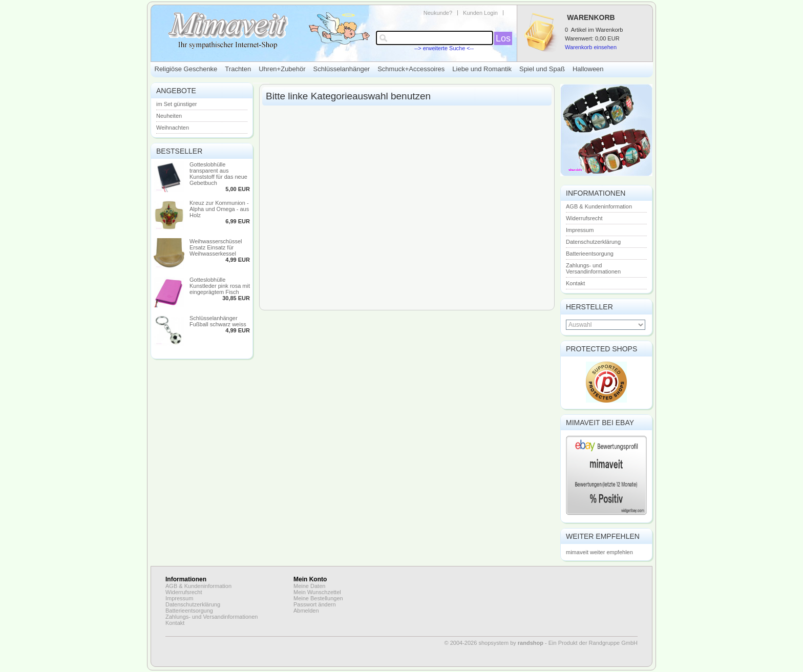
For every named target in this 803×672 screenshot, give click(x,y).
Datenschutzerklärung (593, 242)
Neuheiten (169, 116)
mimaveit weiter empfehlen (599, 552)
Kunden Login (480, 13)
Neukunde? (438, 13)
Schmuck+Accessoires (411, 69)
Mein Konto (310, 579)
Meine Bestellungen (318, 598)
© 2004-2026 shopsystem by (494, 643)
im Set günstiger (176, 104)
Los (503, 38)
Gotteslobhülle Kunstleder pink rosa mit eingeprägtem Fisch (220, 286)
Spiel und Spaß (542, 69)
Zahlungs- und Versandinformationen (593, 268)
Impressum (580, 230)
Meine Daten (309, 586)
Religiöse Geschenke (186, 69)
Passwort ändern (315, 604)
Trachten (238, 69)
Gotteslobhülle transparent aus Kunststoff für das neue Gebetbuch (218, 174)
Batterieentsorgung (590, 254)
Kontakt (575, 283)
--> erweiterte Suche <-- (444, 48)
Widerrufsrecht (584, 218)
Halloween (588, 69)
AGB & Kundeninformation (599, 206)
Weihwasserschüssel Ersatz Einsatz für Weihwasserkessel (216, 247)
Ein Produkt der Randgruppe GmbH (593, 643)
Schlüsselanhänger (342, 69)
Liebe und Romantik (482, 69)
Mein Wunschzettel (317, 592)
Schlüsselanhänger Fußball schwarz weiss (218, 321)
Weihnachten (173, 128)
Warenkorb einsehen (591, 47)
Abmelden (306, 611)
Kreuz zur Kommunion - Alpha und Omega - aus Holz (219, 209)
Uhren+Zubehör (282, 69)
